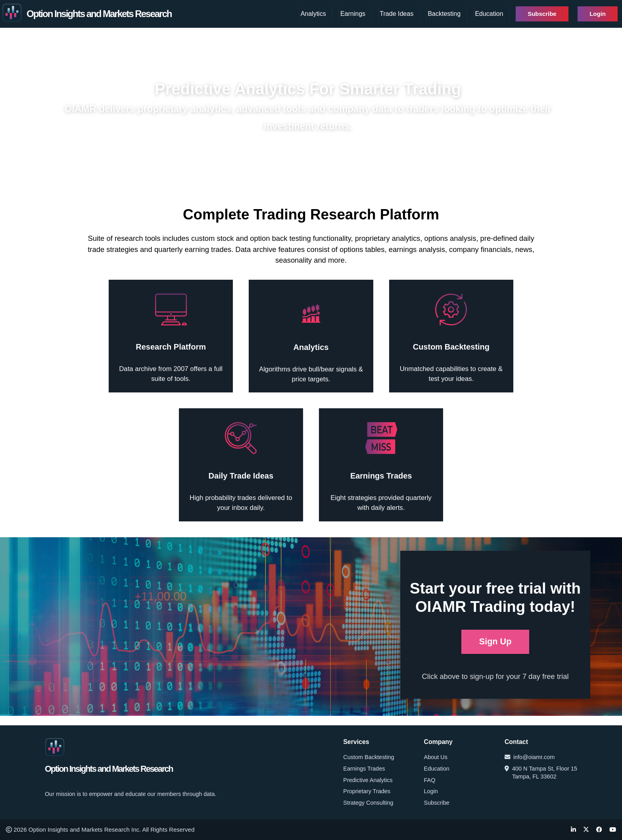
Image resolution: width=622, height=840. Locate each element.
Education (489, 14)
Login (598, 14)
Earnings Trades (364, 769)
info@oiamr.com (530, 757)
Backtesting (444, 14)
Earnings (353, 14)
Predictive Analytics (368, 780)
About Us (436, 757)
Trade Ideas (396, 14)
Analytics (313, 14)
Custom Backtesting (369, 757)
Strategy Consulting (368, 803)
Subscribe (542, 14)
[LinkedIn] (573, 830)
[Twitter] (586, 830)
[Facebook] (599, 830)
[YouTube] (613, 830)
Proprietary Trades (367, 791)
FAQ (430, 780)
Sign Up (495, 641)
